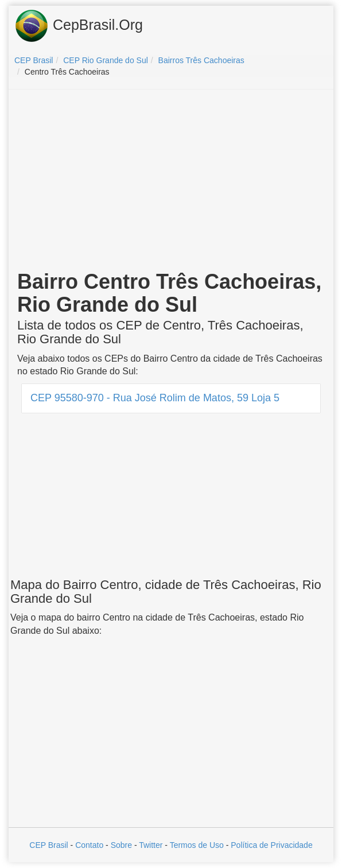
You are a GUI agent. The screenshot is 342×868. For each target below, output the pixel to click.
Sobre (121, 845)
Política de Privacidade (271, 845)
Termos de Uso (197, 845)
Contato (89, 845)
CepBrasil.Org (79, 26)
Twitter (151, 845)
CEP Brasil (48, 845)
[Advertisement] (171, 181)
